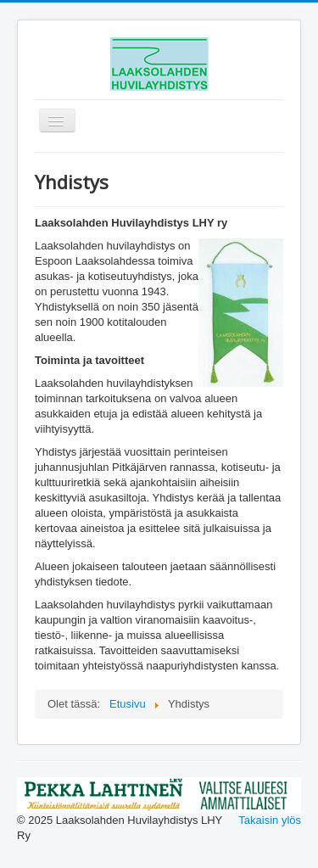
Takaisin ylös (270, 820)
